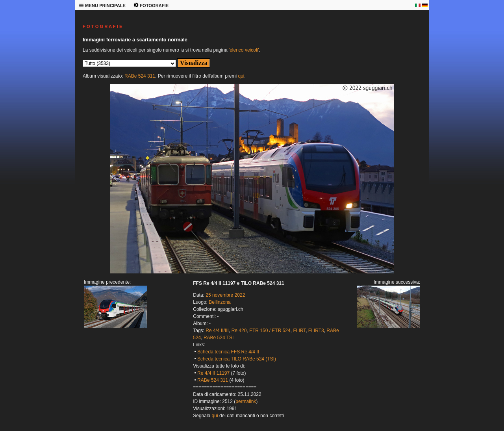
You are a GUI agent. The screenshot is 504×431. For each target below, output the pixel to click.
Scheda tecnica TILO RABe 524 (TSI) (237, 359)
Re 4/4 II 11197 (213, 373)
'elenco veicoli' (244, 50)
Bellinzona (220, 302)
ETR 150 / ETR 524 (270, 331)
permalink (246, 401)
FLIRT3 (316, 331)
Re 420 (239, 331)
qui (241, 76)
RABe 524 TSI (219, 338)
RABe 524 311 (140, 76)
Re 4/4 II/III (217, 331)
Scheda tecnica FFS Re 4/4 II (228, 352)
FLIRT (299, 331)
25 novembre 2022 (225, 295)
